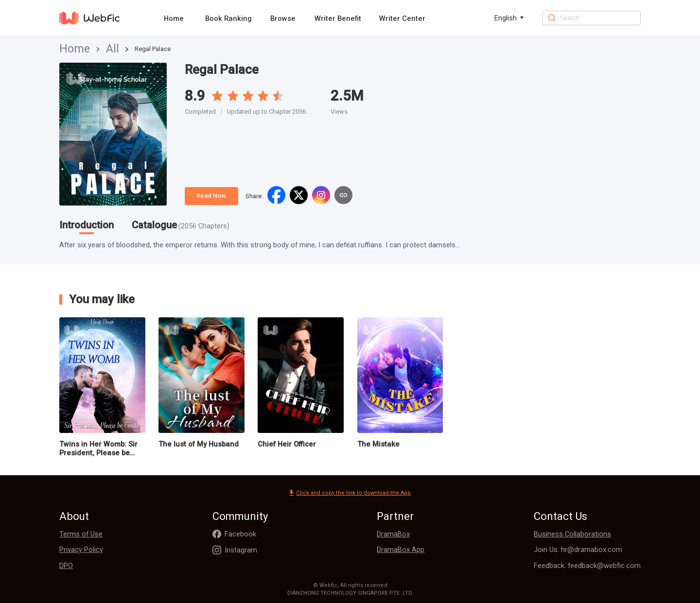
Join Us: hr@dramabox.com (578, 550)
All (91, 49)
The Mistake (378, 444)
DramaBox (393, 534)
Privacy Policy (81, 550)
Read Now (211, 196)
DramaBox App (401, 550)
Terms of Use (81, 534)
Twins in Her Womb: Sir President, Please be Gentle (98, 448)
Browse (283, 18)
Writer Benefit (338, 18)
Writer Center (402, 18)
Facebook (240, 534)
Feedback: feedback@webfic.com (587, 566)
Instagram (241, 550)
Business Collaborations (572, 534)
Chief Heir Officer (287, 444)
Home (174, 18)
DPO (66, 566)
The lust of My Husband (199, 444)
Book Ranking (228, 18)
